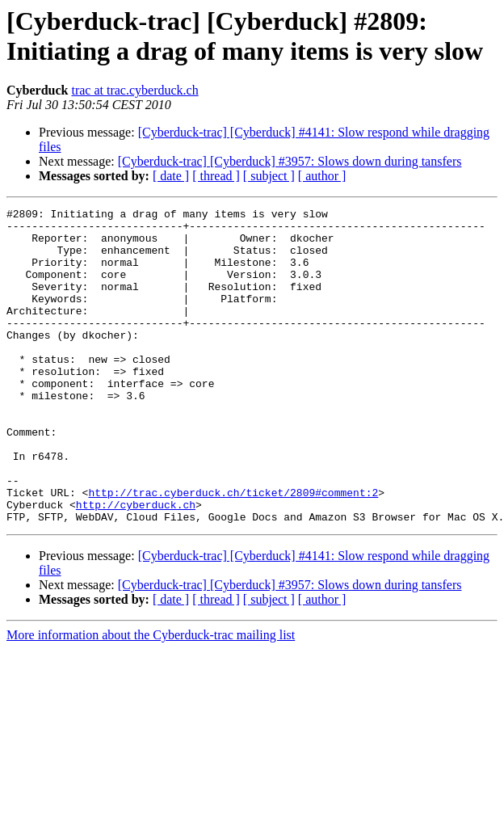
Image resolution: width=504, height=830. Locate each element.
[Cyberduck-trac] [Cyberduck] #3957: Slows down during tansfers (290, 161)
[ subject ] (269, 176)
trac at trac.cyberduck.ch (134, 90)
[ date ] (171, 176)
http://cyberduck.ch (136, 565)
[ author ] (322, 176)
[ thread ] (216, 176)
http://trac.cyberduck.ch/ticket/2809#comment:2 (233, 550)
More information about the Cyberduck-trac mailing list (151, 698)
